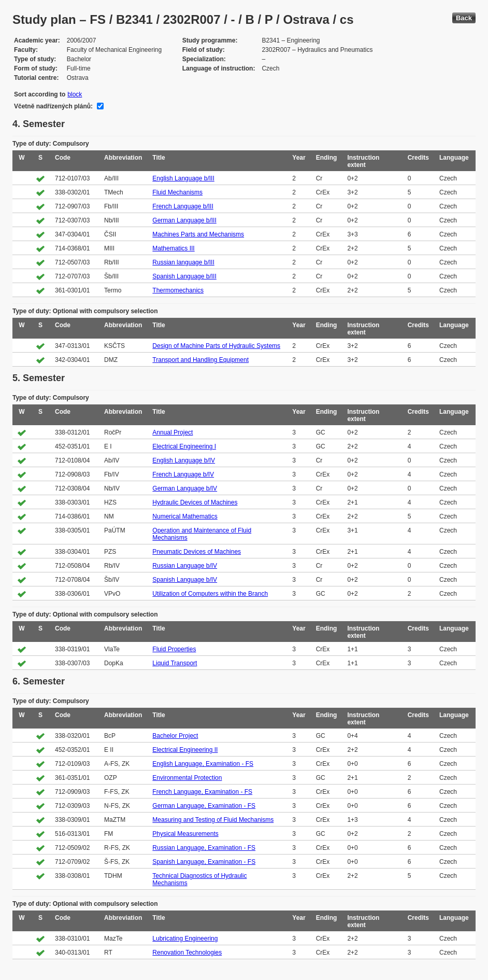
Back (464, 18)
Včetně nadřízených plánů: (53, 106)
